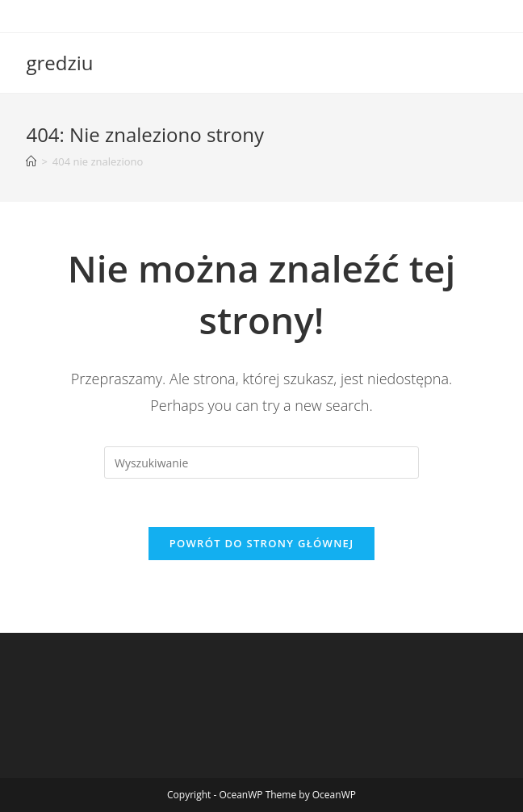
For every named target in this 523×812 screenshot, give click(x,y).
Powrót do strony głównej (262, 543)
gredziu (59, 63)
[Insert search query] (261, 463)
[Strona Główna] (31, 161)
